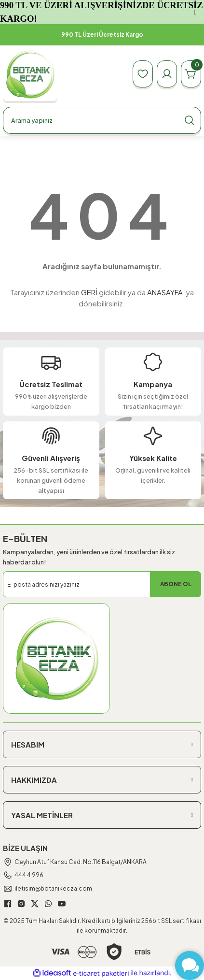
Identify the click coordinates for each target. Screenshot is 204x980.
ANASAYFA (165, 292)
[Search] (102, 120)
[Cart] (191, 74)
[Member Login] (167, 74)
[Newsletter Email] (102, 584)
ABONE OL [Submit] (176, 584)
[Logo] (30, 74)
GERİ (89, 292)
